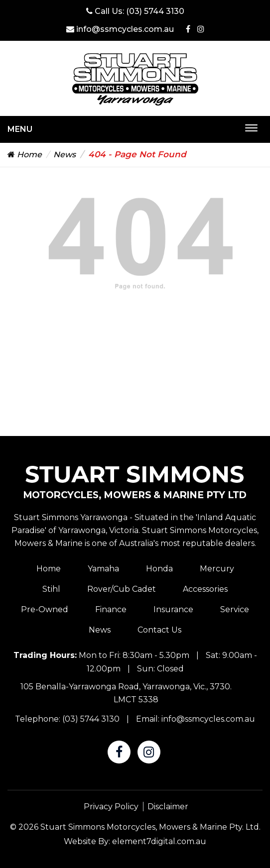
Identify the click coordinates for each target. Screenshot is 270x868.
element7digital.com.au (159, 841)
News (65, 155)
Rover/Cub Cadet (122, 589)
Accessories (205, 589)
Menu (20, 129)
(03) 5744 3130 (155, 11)
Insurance (173, 609)
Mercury (217, 569)
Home (25, 155)
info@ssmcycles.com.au (120, 29)
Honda (159, 569)
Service (235, 609)
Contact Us (159, 630)
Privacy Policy (111, 807)
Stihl (51, 589)
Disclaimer (168, 807)
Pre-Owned (45, 609)
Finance (111, 609)
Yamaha (103, 569)
